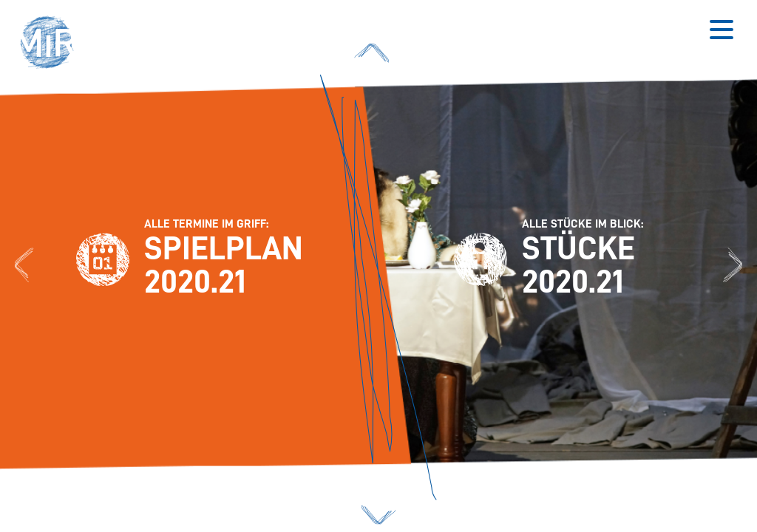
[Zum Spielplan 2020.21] (24, 266)
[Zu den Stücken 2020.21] (733, 266)
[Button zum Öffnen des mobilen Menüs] (722, 30)
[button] (52, 44)
